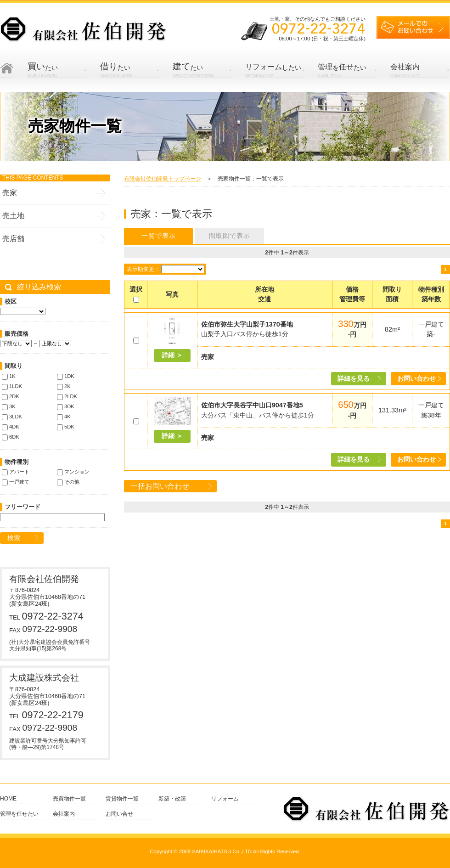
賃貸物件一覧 (122, 799)
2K (64, 386)
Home (7, 78)
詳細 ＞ (172, 355)
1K (9, 376)
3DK (66, 406)
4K (64, 417)
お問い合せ (119, 814)
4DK (11, 427)
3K (9, 406)
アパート (16, 472)
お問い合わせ (416, 378)
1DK (66, 376)
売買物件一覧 (69, 799)
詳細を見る (354, 378)
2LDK (67, 396)
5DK (66, 427)
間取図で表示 (230, 236)
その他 (68, 482)
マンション (73, 472)
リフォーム (225, 799)
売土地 (13, 216)
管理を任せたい (19, 814)
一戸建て (16, 482)
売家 (10, 193)
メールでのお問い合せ (413, 28)
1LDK (12, 386)
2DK (11, 396)
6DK (11, 437)
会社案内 (64, 814)
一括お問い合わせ (160, 486)
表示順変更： (143, 269)
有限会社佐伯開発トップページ (163, 179)
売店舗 (13, 239)
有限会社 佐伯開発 (84, 30)
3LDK (12, 417)
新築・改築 (172, 799)
